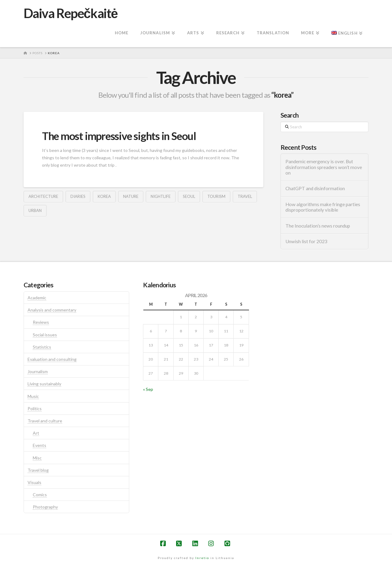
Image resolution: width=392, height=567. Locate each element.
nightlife (161, 196)
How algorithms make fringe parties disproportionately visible (323, 207)
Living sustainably (44, 384)
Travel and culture (45, 421)
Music (33, 396)
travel (245, 196)
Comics (40, 495)
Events (40, 445)
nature (131, 196)
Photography (45, 507)
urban (35, 210)
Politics (35, 408)
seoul (189, 196)
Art (36, 433)
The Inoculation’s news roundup (318, 226)
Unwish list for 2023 (306, 241)
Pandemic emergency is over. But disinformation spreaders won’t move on (324, 167)
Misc (37, 458)
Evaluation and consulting (52, 359)
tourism (216, 196)
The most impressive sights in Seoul (119, 136)
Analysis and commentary (52, 310)
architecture (43, 196)
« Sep (148, 389)
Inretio (202, 558)
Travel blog (38, 470)
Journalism (38, 371)
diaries (78, 196)
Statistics (42, 347)
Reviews (41, 322)
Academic (37, 298)
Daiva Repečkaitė (71, 13)
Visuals (34, 482)
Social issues (45, 335)
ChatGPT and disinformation (315, 188)
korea (104, 196)
